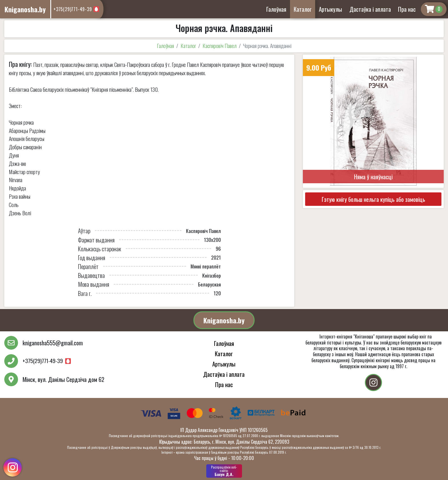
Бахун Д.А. (224, 471)
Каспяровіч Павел (220, 46)
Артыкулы (330, 9)
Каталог (303, 9)
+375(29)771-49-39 (73, 9)
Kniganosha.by (224, 320)
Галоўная (276, 9)
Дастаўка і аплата (370, 9)
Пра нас (407, 9)
